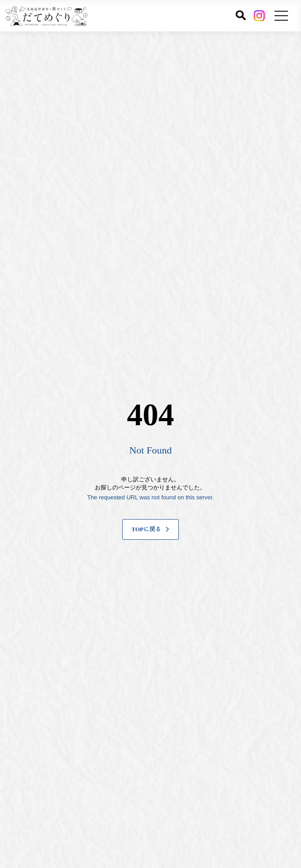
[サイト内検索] (241, 15)
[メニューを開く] (281, 16)
